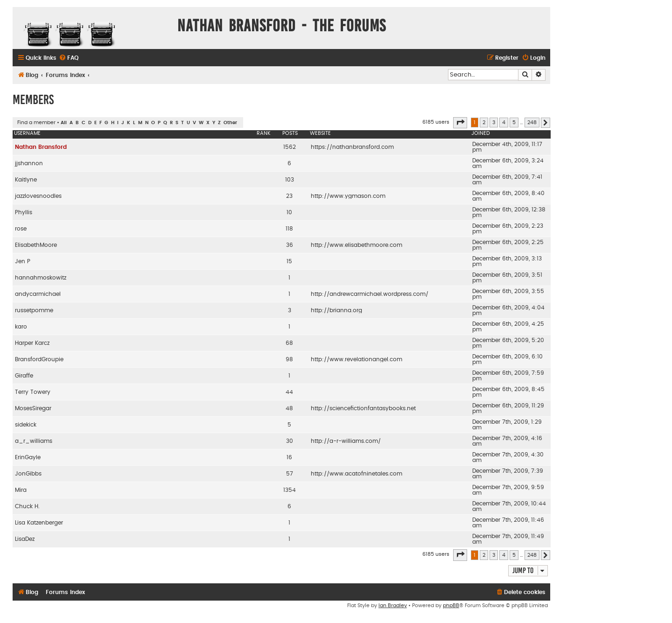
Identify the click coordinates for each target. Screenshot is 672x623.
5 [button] (514, 122)
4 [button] (504, 122)
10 (289, 212)
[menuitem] (69, 58)
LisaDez (25, 539)
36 (290, 245)
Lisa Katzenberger (39, 523)
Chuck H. (27, 506)
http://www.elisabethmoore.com (357, 245)
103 (290, 180)
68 (289, 343)
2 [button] (484, 122)
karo (21, 327)
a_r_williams (34, 441)
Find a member (36, 122)
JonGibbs (28, 474)
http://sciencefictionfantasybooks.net (363, 408)
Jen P (23, 261)
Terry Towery (33, 392)
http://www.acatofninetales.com (357, 474)
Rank (264, 133)
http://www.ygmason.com (348, 196)
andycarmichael (38, 294)
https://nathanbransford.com (352, 147)
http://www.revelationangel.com (357, 359)
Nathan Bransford (41, 147)
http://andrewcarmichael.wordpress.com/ (370, 294)
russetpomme (34, 310)
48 (289, 408)
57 (290, 474)
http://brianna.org (336, 310)
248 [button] (532, 122)
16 (289, 457)
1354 (290, 490)
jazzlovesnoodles (38, 196)
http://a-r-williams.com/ (346, 441)
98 (289, 359)
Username (27, 133)
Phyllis (24, 212)
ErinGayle (28, 457)
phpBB (451, 605)
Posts (290, 133)
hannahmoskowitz (41, 278)
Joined (481, 133)
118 (289, 229)
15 (289, 261)
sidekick (26, 425)
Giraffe (24, 376)
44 (289, 392)
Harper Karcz (32, 343)
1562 (290, 147)
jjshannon (29, 163)
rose (21, 229)
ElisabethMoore (36, 245)
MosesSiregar (33, 408)
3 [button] (494, 122)
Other (230, 123)
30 (290, 441)
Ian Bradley (393, 605)
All (64, 123)
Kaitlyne (26, 180)
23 (289, 196)
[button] (460, 123)
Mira (21, 490)
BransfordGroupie (39, 359)
